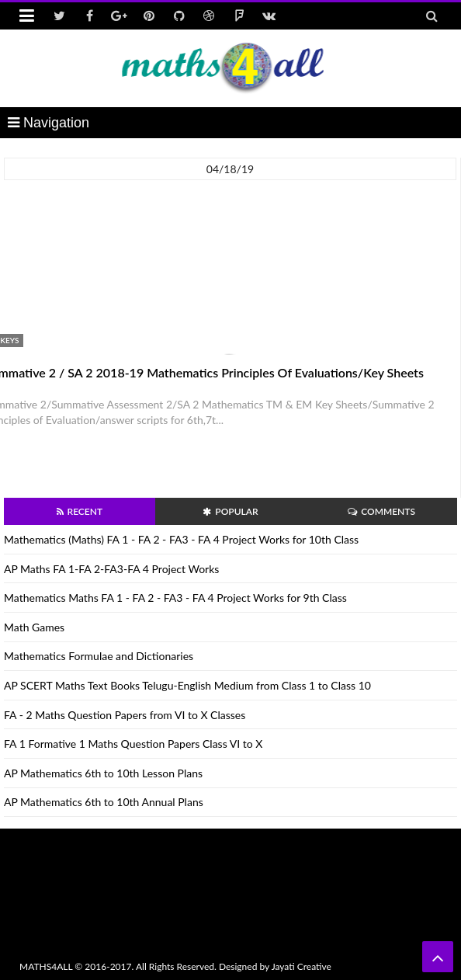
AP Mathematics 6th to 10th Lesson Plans (103, 773)
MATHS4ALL (46, 966)
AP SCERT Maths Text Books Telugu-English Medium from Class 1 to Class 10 (187, 685)
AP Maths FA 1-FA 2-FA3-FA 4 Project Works (111, 569)
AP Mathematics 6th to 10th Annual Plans (104, 802)
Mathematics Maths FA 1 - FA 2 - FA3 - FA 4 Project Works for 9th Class (175, 598)
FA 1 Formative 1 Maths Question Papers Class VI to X (133, 744)
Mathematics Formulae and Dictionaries (99, 656)
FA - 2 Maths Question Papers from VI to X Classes (125, 715)
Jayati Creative (302, 966)
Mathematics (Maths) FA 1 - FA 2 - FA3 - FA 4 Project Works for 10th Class (181, 539)
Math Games (34, 627)
